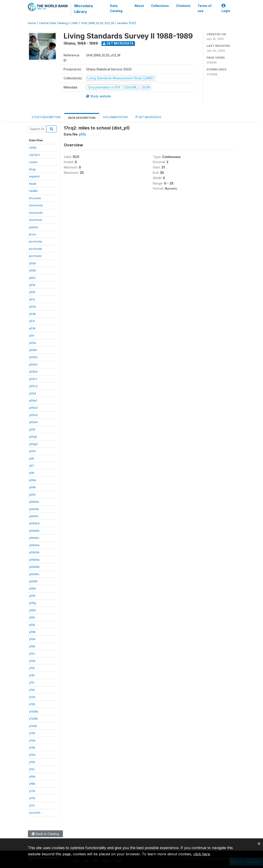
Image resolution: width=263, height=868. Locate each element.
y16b (32, 784)
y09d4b (34, 567)
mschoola (36, 205)
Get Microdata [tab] (148, 117)
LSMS (74, 23)
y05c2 (33, 386)
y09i (32, 617)
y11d (32, 690)
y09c (32, 495)
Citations (183, 6)
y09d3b (34, 552)
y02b (32, 314)
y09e (32, 588)
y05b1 (33, 350)
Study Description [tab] (46, 117)
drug (32, 169)
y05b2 (33, 357)
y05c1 (33, 379)
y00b (32, 270)
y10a (32, 639)
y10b (32, 646)
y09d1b (34, 509)
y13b (32, 733)
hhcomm (35, 198)
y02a (32, 306)
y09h (32, 610)
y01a (32, 285)
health (33, 191)
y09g (32, 603)
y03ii (32, 328)
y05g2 (33, 444)
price (33, 234)
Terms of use (204, 8)
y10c (32, 653)
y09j (32, 625)
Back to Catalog (45, 834)
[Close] (259, 843)
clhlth (33, 148)
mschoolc (36, 220)
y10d (32, 661)
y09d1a (34, 502)
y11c (32, 682)
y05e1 (33, 400)
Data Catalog (116, 8)
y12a (32, 697)
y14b (32, 747)
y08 (32, 473)
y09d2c (34, 538)
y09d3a (34, 545)
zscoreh (35, 813)
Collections (160, 6)
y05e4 (33, 422)
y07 (32, 466)
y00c (32, 278)
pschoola (35, 241)
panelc (34, 227)
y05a (32, 343)
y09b (32, 487)
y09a (32, 480)
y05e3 (33, 415)
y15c (32, 769)
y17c (32, 805)
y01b (32, 292)
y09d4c (34, 574)
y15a (32, 755)
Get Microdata (118, 43)
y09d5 (33, 581)
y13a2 (33, 726)
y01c (32, 299)
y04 (32, 335)
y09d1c (34, 516)
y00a (32, 263)
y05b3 (33, 364)
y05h (32, 451)
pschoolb (35, 249)
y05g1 (33, 437)
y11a (32, 668)
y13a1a (33, 711)
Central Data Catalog (53, 23)
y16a (32, 776)
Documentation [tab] (115, 117)
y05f (32, 429)
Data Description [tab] (82, 118)
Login (226, 8)
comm (33, 162)
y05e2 (33, 408)
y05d (32, 393)
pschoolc (35, 256)
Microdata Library (84, 9)
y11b (32, 675)
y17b (32, 798)
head (33, 184)
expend (34, 176)
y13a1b (33, 718)
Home (32, 23)
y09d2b (34, 531)
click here (202, 854)
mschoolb (36, 213)
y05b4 (33, 371)
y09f (32, 596)
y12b (32, 704)
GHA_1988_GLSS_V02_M (97, 23)
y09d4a (34, 560)
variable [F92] (126, 23)
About (139, 6)
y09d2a (34, 523)
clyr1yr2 (34, 155)
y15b (32, 762)
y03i (32, 321)
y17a (32, 791)
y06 (32, 458)
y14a (32, 740)
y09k (32, 632)
